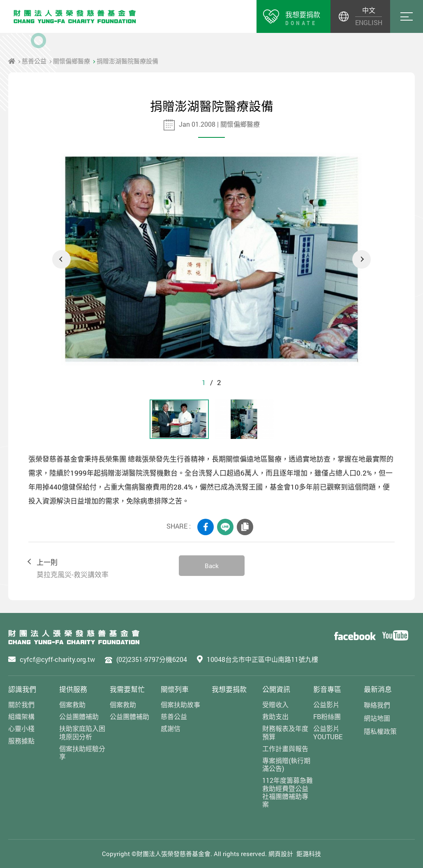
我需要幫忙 (127, 689)
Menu (407, 16)
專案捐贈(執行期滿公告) (286, 764)
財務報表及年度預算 (285, 732)
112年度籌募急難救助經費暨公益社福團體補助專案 (288, 792)
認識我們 (22, 689)
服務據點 (21, 741)
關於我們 (21, 704)
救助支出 (275, 716)
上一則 (99, 569)
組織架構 (21, 716)
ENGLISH (369, 22)
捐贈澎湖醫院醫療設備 (127, 61)
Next (362, 259)
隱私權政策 (380, 731)
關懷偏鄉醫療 (72, 61)
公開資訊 (276, 689)
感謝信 (171, 728)
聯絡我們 (377, 705)
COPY (245, 527)
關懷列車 (175, 689)
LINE (225, 527)
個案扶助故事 (180, 704)
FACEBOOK (206, 527)
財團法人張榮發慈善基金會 (75, 16)
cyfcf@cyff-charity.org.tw (57, 659)
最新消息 (378, 689)
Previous (61, 259)
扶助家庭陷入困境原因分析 (82, 732)
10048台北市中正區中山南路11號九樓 (262, 659)
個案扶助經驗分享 (82, 752)
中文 (369, 10)
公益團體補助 (79, 716)
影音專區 (327, 689)
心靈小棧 (21, 728)
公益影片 (326, 704)
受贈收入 (275, 704)
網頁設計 (281, 854)
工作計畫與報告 (285, 748)
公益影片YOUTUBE (328, 732)
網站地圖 (377, 718)
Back (212, 566)
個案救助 (72, 704)
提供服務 (73, 689)
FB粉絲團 (327, 716)
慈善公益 (34, 61)
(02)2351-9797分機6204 (152, 659)
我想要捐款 (229, 689)
